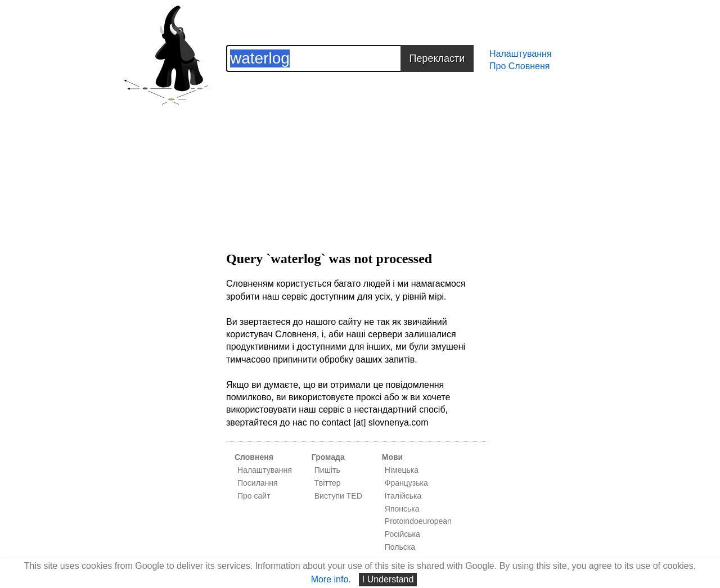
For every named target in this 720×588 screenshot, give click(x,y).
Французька (406, 483)
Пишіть (327, 470)
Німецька (402, 470)
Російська (402, 534)
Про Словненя (519, 66)
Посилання (258, 483)
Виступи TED (338, 496)
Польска (400, 547)
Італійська (403, 496)
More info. (331, 579)
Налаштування (521, 54)
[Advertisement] (358, 151)
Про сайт (254, 496)
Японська (402, 509)
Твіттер (328, 483)
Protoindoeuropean (418, 521)
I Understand (388, 579)
